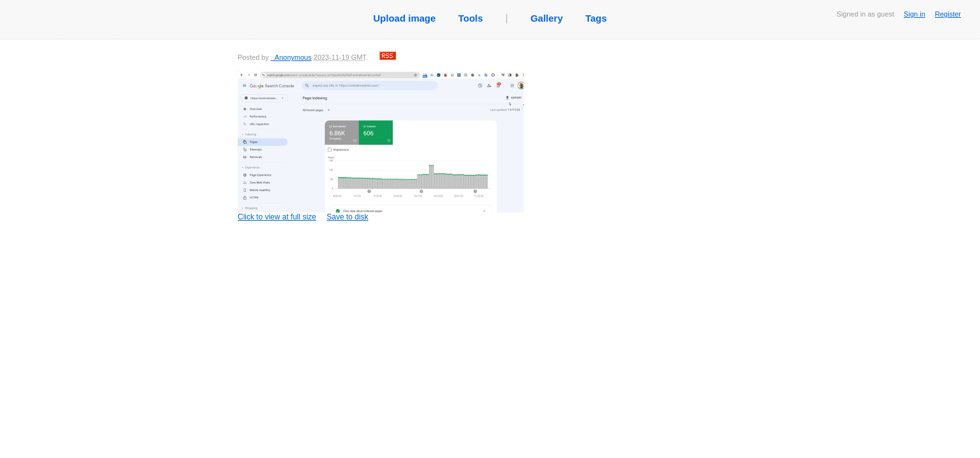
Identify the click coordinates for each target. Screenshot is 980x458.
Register (948, 14)
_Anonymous (291, 57)
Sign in (915, 14)
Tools (471, 18)
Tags (596, 18)
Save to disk (347, 217)
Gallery (547, 18)
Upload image (404, 18)
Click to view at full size (381, 146)
